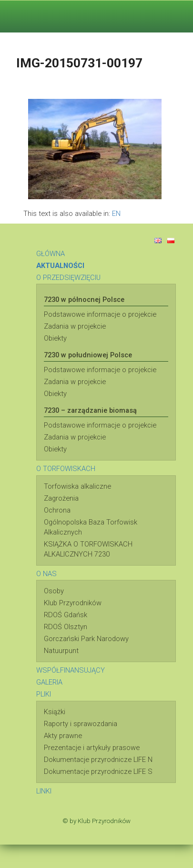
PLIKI (44, 694)
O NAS (46, 574)
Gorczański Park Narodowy (86, 639)
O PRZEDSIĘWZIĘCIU (68, 278)
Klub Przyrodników (73, 603)
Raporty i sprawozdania (81, 724)
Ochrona (57, 510)
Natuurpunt (61, 651)
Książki (55, 712)
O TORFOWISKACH (66, 469)
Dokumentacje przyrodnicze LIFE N (98, 760)
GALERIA (49, 682)
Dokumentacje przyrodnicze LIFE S (98, 772)
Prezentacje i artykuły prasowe (92, 748)
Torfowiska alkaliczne (77, 486)
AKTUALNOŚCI (60, 266)
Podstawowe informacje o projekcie (100, 314)
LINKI (44, 791)
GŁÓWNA (51, 254)
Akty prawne (63, 736)
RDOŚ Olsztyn (66, 627)
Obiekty (55, 338)
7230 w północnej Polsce (84, 300)
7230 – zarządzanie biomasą (90, 410)
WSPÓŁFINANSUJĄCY (71, 670)
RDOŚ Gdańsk (66, 615)
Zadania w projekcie (75, 326)
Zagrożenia (61, 498)
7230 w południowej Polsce (88, 355)
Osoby (54, 591)
